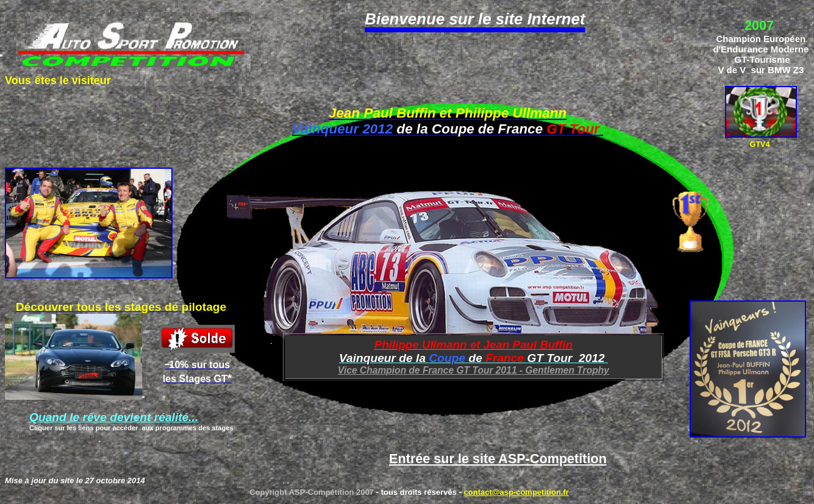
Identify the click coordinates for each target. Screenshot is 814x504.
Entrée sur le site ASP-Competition (498, 459)
